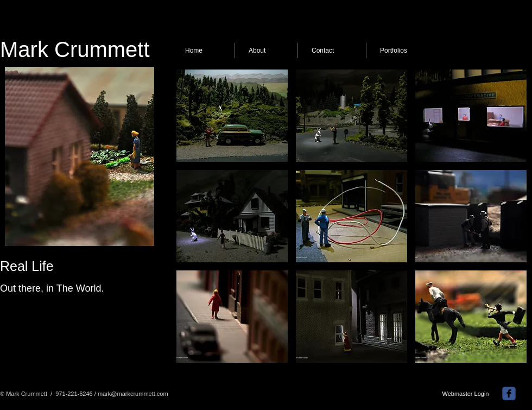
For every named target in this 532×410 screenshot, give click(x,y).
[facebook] (509, 393)
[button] (232, 116)
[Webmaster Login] (465, 394)
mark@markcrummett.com (133, 394)
